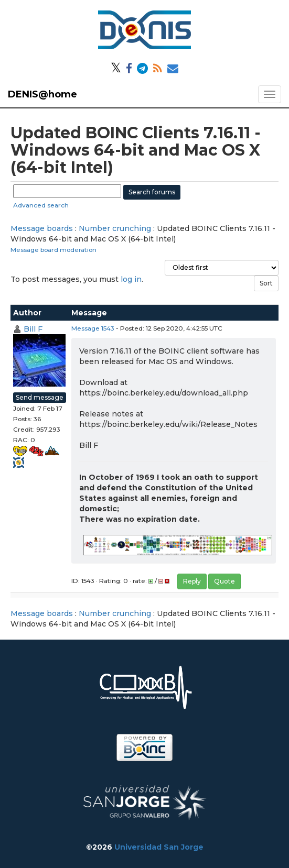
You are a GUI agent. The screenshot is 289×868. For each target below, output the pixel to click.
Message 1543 (93, 328)
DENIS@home (42, 94)
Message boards (42, 228)
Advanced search (41, 205)
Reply (192, 581)
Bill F (33, 329)
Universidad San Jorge (159, 847)
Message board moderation (53, 250)
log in (131, 279)
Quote (224, 581)
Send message (40, 397)
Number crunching (115, 228)
